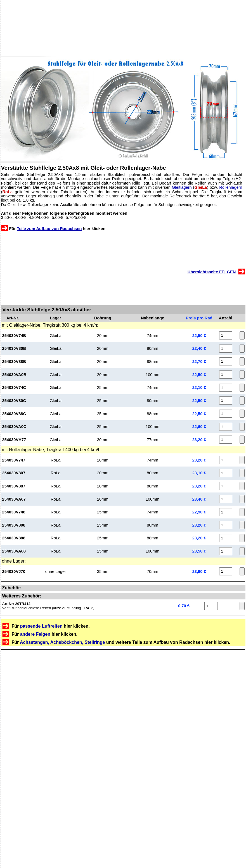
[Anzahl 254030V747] (226, 460)
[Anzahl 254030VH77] (226, 440)
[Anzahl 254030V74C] (226, 388)
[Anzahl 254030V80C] (226, 400)
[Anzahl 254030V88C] (226, 414)
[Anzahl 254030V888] (226, 538)
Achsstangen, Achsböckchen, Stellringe (62, 642)
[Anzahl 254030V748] (226, 512)
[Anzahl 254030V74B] (226, 335)
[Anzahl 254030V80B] (226, 349)
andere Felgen (35, 634)
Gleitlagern (182, 187)
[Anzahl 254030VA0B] (226, 375)
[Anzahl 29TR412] (211, 606)
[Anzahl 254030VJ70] (226, 571)
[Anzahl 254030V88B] (226, 361)
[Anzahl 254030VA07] (226, 499)
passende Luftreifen (41, 626)
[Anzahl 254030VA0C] (226, 427)
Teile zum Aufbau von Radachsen (49, 229)
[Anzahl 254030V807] (226, 473)
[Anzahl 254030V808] (226, 525)
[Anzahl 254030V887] (226, 486)
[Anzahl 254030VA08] (226, 551)
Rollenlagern (231, 187)
